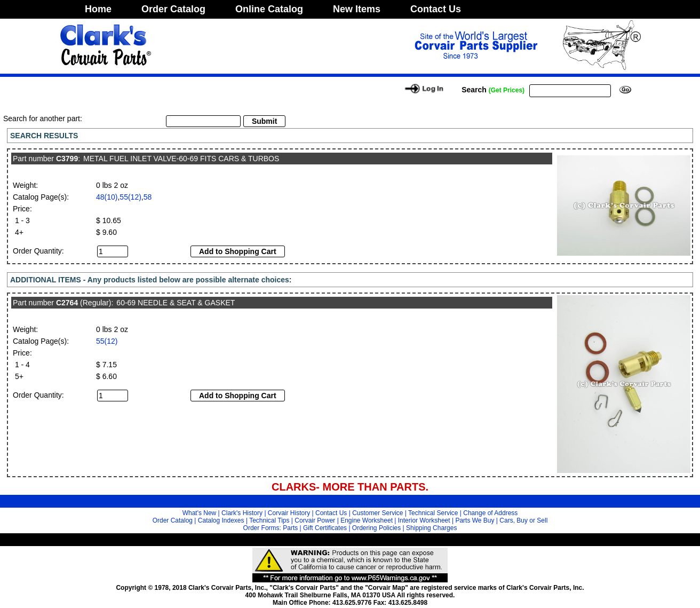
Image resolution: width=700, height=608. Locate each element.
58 (148, 197)
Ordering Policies (376, 528)
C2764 (67, 303)
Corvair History (289, 513)
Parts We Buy (475, 520)
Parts (290, 528)
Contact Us (436, 9)
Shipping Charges (431, 528)
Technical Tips (269, 520)
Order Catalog (173, 9)
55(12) (130, 197)
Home (98, 9)
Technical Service (433, 513)
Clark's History (242, 513)
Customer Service (377, 513)
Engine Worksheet (367, 520)
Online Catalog (269, 9)
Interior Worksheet (424, 520)
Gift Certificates (325, 528)
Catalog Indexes (221, 520)
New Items (357, 9)
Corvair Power (315, 520)
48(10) (107, 197)
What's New (200, 513)
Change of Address (490, 513)
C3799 (67, 159)
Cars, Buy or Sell (523, 520)
